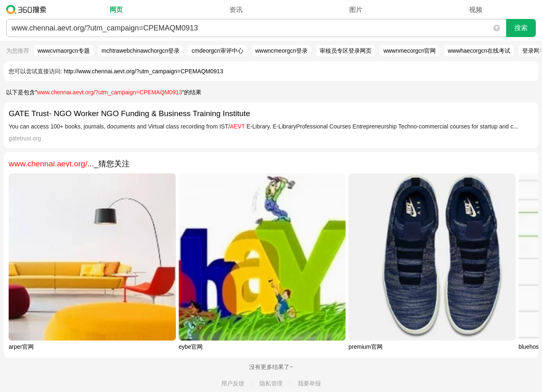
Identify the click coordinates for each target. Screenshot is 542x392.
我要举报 (309, 383)
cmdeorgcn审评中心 (217, 51)
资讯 (236, 10)
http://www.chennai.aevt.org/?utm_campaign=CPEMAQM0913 (144, 71)
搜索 (521, 28)
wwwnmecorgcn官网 (410, 51)
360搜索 (28, 9)
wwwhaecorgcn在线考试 (479, 51)
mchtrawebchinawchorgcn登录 (141, 51)
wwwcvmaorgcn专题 (64, 51)
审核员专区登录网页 (346, 51)
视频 (476, 10)
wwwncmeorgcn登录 (282, 51)
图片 (356, 10)
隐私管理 (271, 383)
